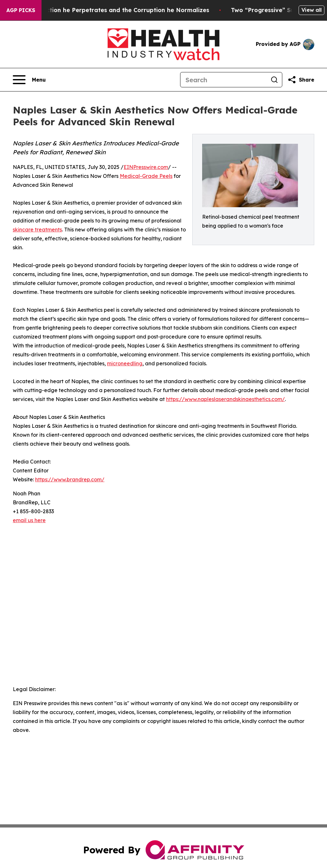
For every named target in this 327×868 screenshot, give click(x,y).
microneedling (125, 363)
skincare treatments (37, 230)
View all (312, 10)
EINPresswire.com (146, 167)
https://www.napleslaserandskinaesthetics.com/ (225, 399)
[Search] (224, 80)
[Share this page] (301, 80)
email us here (29, 520)
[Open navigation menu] (29, 80)
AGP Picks (21, 10)
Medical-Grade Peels (146, 176)
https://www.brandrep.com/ (70, 479)
